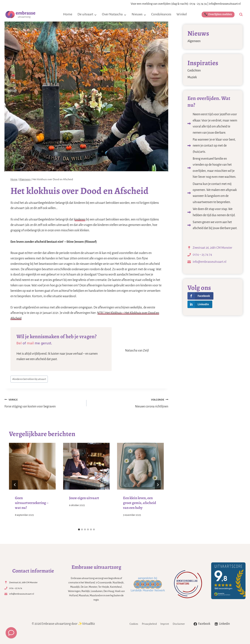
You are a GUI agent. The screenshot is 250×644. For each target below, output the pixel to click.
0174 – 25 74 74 (202, 255)
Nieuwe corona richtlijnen (129, 403)
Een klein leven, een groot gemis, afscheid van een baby (140, 503)
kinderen (80, 220)
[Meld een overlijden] (11, 633)
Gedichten (194, 71)
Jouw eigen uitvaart (84, 498)
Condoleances (161, 14)
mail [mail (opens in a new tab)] (30, 343)
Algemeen (194, 41)
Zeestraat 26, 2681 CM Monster (212, 248)
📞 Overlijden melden (218, 14)
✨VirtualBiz (86, 624)
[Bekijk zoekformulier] (241, 15)
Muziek (192, 77)
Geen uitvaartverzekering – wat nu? (32, 503)
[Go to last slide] (15, 485)
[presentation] (32, 466)
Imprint (165, 624)
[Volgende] (158, 485)
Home (68, 14)
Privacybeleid (149, 624)
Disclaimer (179, 624)
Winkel (182, 14)
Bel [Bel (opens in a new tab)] (19, 343)
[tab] (79, 529)
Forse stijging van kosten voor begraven (44, 403)
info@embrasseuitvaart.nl (225, 4)
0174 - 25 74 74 (198, 4)
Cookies (134, 624)
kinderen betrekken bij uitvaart (29, 379)
